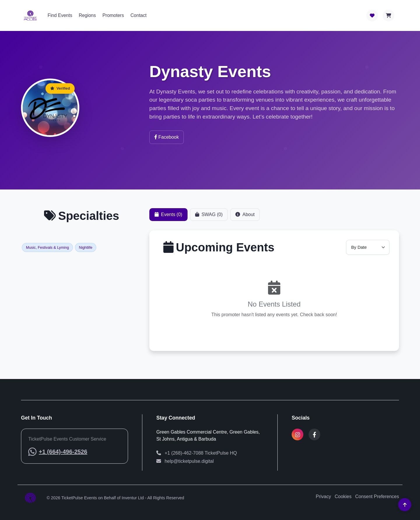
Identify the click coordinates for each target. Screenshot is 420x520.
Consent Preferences (377, 496)
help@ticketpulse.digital (185, 461)
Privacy (323, 496)
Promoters (113, 15)
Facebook (167, 137)
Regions (87, 15)
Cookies (343, 496)
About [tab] (245, 216)
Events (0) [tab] (168, 216)
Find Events (60, 15)
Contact (138, 15)
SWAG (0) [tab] (209, 216)
